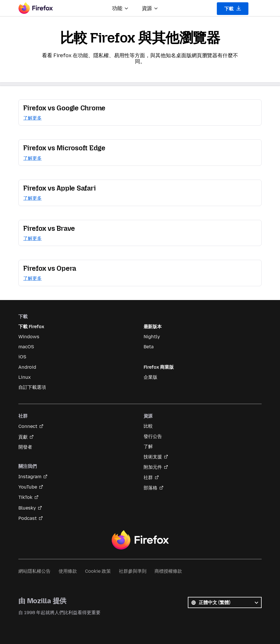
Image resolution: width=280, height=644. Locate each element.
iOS (22, 357)
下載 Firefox (31, 327)
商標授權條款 (168, 571)
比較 (148, 426)
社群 (148, 477)
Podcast (28, 518)
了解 (148, 446)
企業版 (150, 377)
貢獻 (23, 437)
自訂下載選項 (32, 387)
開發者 (25, 447)
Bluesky (27, 508)
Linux (25, 377)
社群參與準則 (133, 571)
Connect (28, 426)
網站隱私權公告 (34, 571)
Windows (29, 337)
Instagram (30, 477)
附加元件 (153, 467)
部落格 (150, 488)
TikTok (25, 497)
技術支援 (153, 457)
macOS (26, 347)
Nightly (152, 337)
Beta (149, 347)
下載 (233, 9)
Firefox (140, 540)
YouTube (28, 487)
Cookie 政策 (98, 571)
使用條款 (68, 571)
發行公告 (153, 436)
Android (27, 367)
